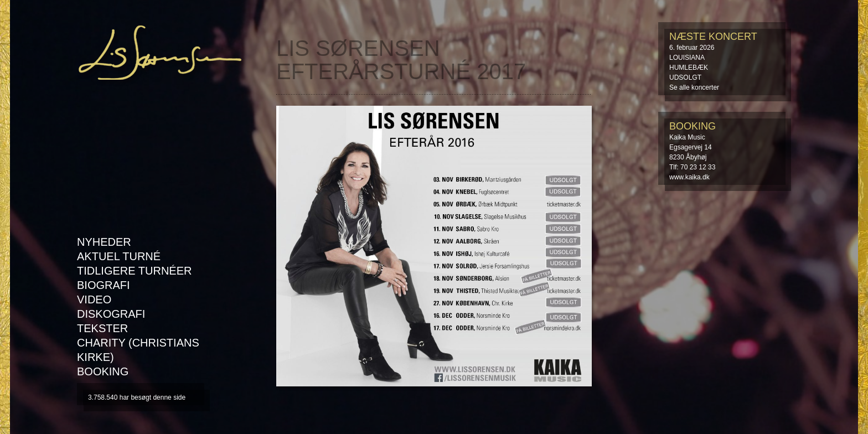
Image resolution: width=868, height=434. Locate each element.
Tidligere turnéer (134, 271)
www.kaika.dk (689, 177)
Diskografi (111, 314)
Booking (103, 371)
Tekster (102, 328)
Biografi (104, 285)
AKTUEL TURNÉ (119, 256)
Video (94, 299)
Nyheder (104, 242)
